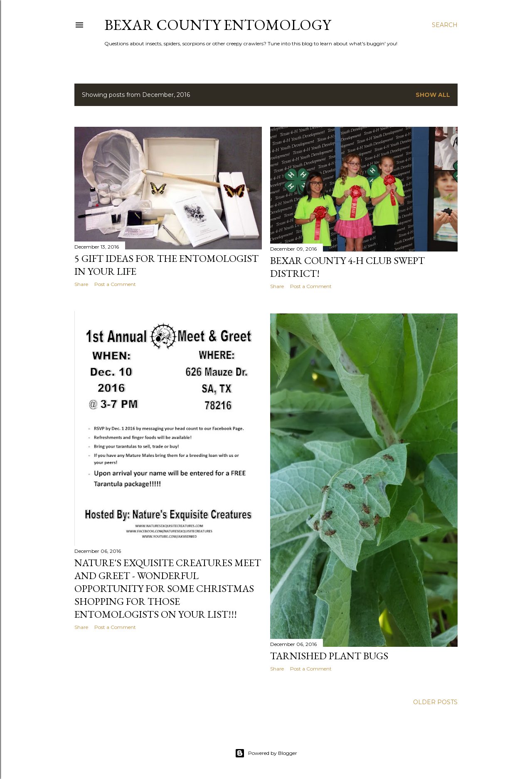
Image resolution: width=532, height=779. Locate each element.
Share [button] (81, 284)
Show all (433, 95)
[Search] (445, 25)
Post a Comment (115, 284)
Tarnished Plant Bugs (329, 656)
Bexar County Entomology (218, 25)
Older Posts (435, 702)
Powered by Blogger (266, 753)
